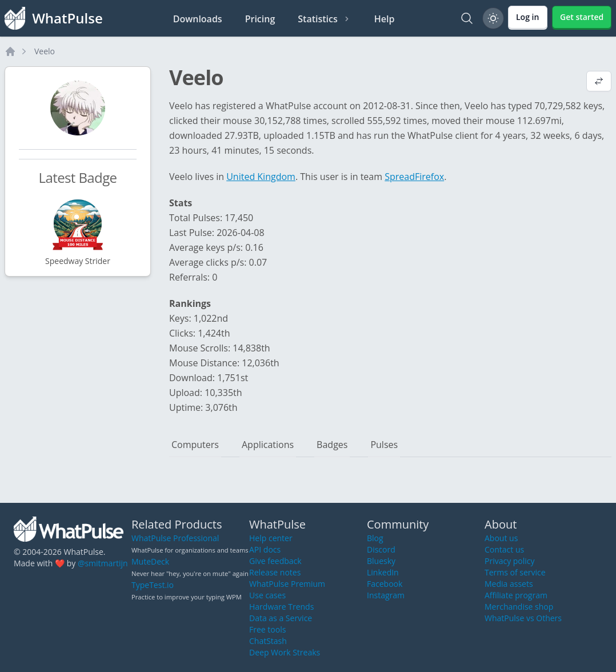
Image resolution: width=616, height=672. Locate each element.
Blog (375, 538)
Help (385, 19)
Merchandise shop (519, 607)
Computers (195, 445)
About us (501, 538)
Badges (332, 445)
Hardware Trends (281, 607)
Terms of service (515, 572)
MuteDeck (150, 561)
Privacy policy (510, 561)
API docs (265, 549)
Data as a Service (281, 618)
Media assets (509, 584)
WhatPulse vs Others (523, 618)
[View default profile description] (599, 82)
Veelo (45, 51)
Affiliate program (516, 595)
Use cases (267, 595)
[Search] (467, 18)
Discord (381, 549)
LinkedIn (383, 572)
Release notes (275, 572)
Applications (268, 445)
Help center (271, 538)
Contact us (504, 549)
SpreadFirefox (414, 177)
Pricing (260, 19)
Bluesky (381, 561)
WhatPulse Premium (287, 584)
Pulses (384, 445)
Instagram (386, 595)
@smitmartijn (103, 563)
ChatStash (268, 641)
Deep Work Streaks (285, 652)
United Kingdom (261, 177)
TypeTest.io (153, 585)
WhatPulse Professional (175, 538)
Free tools (267, 629)
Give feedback (275, 561)
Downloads (198, 19)
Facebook (385, 584)
